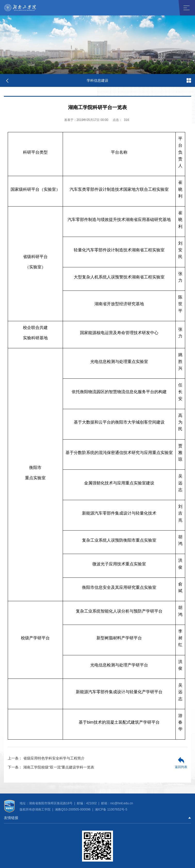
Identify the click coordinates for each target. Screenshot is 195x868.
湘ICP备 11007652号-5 (111, 809)
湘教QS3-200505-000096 (73, 809)
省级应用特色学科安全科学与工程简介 (46, 758)
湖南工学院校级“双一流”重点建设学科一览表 (51, 767)
